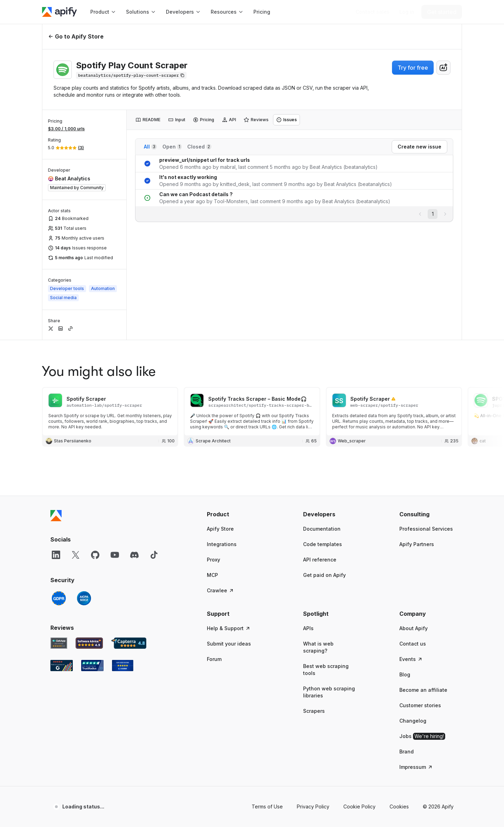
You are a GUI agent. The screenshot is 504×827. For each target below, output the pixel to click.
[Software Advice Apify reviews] (89, 643)
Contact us (413, 644)
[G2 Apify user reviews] (62, 666)
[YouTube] (115, 555)
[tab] (148, 120)
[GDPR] (59, 598)
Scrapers (314, 711)
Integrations (222, 544)
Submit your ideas (229, 644)
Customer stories (420, 705)
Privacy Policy (313, 807)
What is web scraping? (318, 647)
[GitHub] (95, 555)
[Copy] (131, 75)
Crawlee (220, 590)
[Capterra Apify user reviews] (129, 643)
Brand (407, 752)
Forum (214, 659)
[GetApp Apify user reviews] (59, 643)
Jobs (422, 736)
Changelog (413, 721)
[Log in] (407, 12)
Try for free (413, 68)
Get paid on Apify (324, 575)
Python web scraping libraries (329, 692)
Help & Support (229, 628)
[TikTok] (154, 555)
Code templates (323, 544)
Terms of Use (267, 807)
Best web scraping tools (326, 670)
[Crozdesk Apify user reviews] (123, 666)
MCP (212, 575)
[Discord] (134, 555)
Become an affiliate (423, 690)
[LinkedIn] (56, 555)
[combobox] (443, 68)
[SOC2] (84, 598)
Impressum (416, 767)
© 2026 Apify (438, 807)
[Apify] (59, 12)
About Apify (414, 628)
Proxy (213, 560)
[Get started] (442, 12)
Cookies (399, 807)
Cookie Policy (359, 807)
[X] (76, 555)
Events (411, 659)
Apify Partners (417, 544)
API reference (320, 560)
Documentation (322, 529)
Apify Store (220, 529)
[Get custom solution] (373, 12)
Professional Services (426, 529)
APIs (308, 628)
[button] (234, 514)
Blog (405, 674)
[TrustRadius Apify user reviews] (92, 666)
